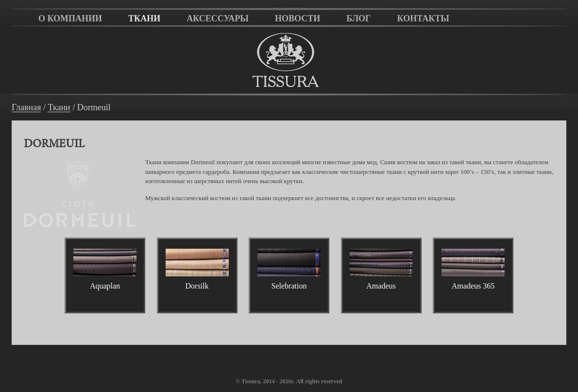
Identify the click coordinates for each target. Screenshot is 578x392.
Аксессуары (218, 18)
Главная (26, 108)
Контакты (423, 18)
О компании (70, 18)
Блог (358, 18)
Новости (297, 18)
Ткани (144, 18)
